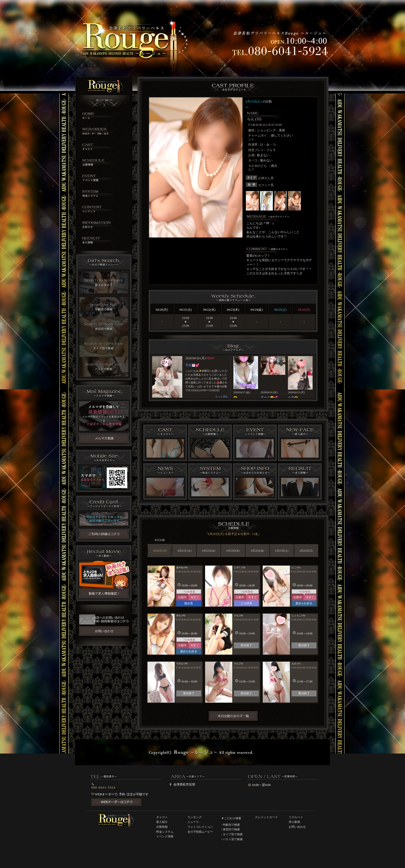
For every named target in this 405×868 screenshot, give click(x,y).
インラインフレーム (233, 377)
